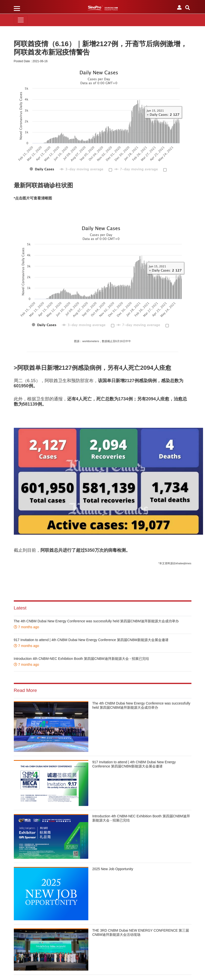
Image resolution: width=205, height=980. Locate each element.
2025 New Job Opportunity (113, 869)
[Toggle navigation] (21, 20)
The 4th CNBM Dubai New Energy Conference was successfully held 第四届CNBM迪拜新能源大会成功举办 (96, 621)
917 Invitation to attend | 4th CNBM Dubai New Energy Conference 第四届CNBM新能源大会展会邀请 (91, 640)
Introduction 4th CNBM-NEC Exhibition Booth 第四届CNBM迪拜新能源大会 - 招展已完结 (81, 659)
